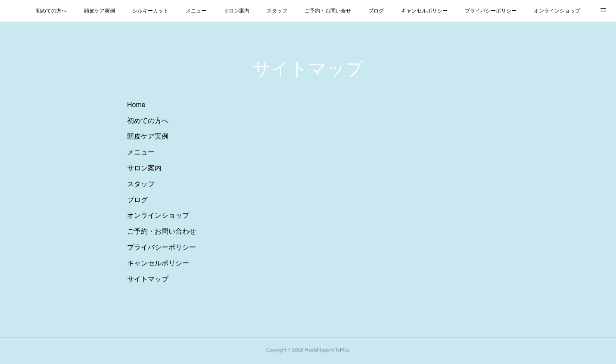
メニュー (196, 11)
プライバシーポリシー (491, 11)
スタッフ (277, 11)
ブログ (376, 11)
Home (136, 105)
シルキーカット (150, 11)
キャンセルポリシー (424, 11)
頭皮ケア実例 (100, 11)
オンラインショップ (557, 11)
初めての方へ (51, 11)
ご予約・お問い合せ (328, 11)
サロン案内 (236, 11)
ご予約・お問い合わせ (162, 231)
